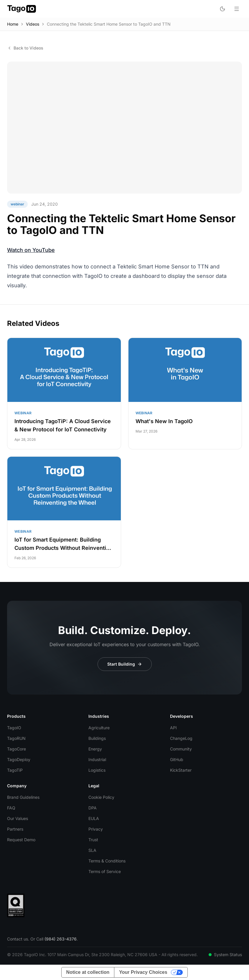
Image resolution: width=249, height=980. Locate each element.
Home (13, 24)
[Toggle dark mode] (222, 9)
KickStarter (181, 770)
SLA (92, 850)
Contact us (18, 939)
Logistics (97, 770)
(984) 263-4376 (61, 939)
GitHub (177, 759)
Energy (95, 749)
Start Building (125, 664)
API (173, 728)
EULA (94, 818)
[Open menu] (237, 9)
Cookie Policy (101, 797)
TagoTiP (15, 770)
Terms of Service (105, 871)
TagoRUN (16, 738)
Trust (93, 840)
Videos (33, 24)
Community (181, 749)
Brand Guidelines (23, 797)
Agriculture (99, 728)
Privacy (96, 829)
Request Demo (21, 840)
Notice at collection (88, 972)
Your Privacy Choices (143, 972)
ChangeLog (181, 738)
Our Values (18, 818)
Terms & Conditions (107, 861)
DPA (93, 808)
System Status (225, 955)
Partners (15, 829)
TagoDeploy (19, 759)
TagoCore (17, 749)
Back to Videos (25, 48)
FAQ (11, 808)
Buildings (97, 738)
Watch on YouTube (31, 250)
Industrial (97, 759)
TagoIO (14, 728)
